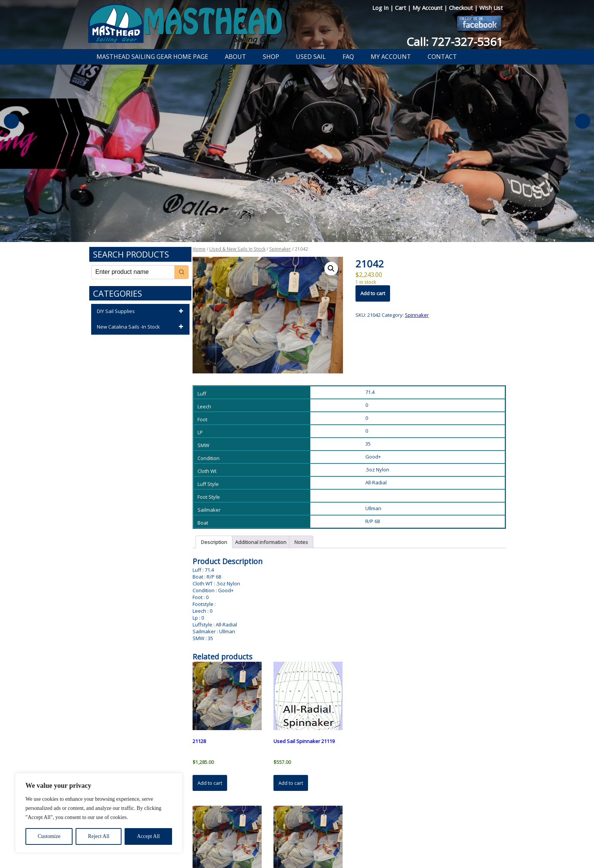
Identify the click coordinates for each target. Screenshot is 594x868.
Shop (271, 57)
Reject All (99, 836)
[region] (99, 813)
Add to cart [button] (210, 783)
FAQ (348, 57)
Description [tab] (214, 542)
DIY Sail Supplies (141, 311)
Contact (442, 57)
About (235, 57)
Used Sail (311, 57)
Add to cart (373, 293)
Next (583, 121)
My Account (428, 8)
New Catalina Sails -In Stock (141, 327)
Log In (381, 8)
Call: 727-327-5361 (455, 42)
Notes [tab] (301, 542)
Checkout (462, 8)
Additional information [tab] (261, 542)
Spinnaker (280, 249)
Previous (11, 121)
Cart (401, 8)
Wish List (491, 8)
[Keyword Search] (133, 272)
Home (199, 249)
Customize (49, 836)
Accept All (148, 836)
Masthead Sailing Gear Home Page (152, 57)
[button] (331, 269)
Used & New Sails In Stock (237, 249)
